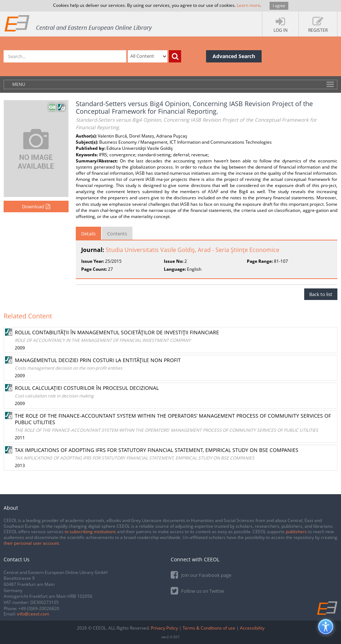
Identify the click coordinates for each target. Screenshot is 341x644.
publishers (296, 532)
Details (88, 234)
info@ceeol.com (33, 614)
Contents (117, 234)
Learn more (248, 5)
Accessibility (252, 628)
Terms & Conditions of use (209, 628)
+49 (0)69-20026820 (39, 608)
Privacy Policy (164, 628)
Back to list (321, 294)
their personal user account (31, 543)
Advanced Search (234, 56)
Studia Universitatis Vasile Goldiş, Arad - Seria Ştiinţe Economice (193, 250)
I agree (279, 6)
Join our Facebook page (201, 575)
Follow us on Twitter (198, 590)
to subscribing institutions (90, 532)
